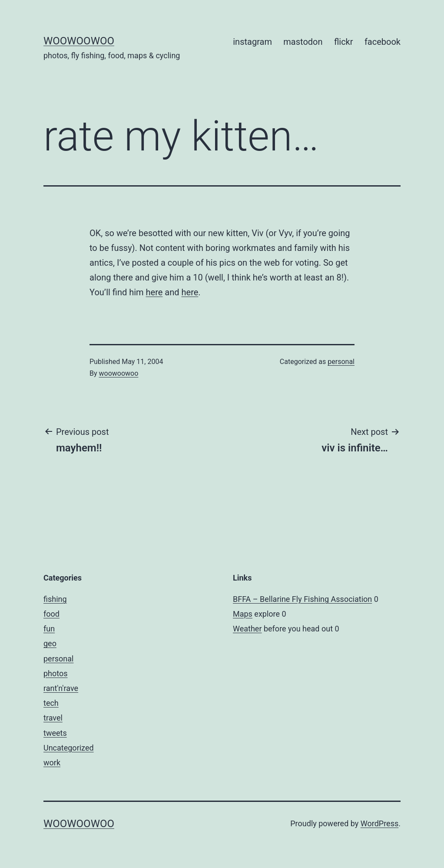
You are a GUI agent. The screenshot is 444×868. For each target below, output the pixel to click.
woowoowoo (79, 41)
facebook (383, 42)
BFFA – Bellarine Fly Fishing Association (302, 599)
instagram (252, 42)
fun (49, 629)
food (51, 614)
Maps (243, 614)
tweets (55, 733)
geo (50, 643)
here (154, 292)
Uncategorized (69, 748)
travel (53, 718)
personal (341, 362)
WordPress (379, 823)
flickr (344, 42)
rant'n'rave (61, 688)
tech (51, 703)
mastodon (303, 42)
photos (56, 673)
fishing (55, 599)
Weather (247, 629)
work (52, 763)
